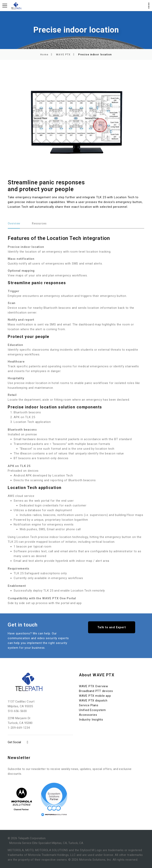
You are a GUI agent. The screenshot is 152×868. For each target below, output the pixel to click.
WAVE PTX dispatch (93, 701)
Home (44, 55)
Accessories (88, 715)
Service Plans (89, 705)
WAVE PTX (63, 55)
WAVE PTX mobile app (95, 696)
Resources (39, 224)
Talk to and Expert (112, 627)
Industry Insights (91, 720)
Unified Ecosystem (92, 710)
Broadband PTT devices (96, 691)
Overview (14, 224)
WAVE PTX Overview (94, 686)
